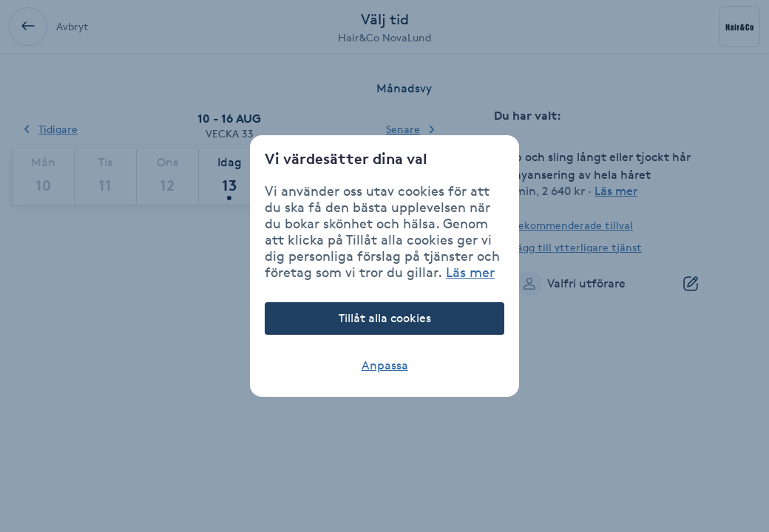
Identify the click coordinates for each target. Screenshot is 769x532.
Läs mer (470, 272)
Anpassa (385, 365)
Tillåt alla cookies (385, 318)
